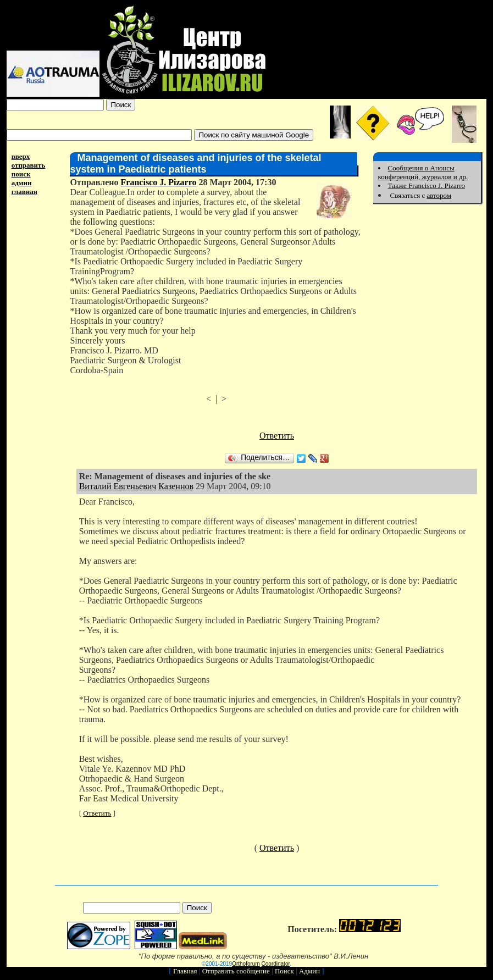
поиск (21, 174)
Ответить (277, 436)
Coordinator (276, 964)
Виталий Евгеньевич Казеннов (136, 486)
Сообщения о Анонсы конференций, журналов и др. (423, 172)
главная (24, 192)
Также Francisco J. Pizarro (426, 186)
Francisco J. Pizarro (159, 182)
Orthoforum (246, 964)
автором (439, 195)
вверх (21, 156)
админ (22, 183)
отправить (29, 165)
